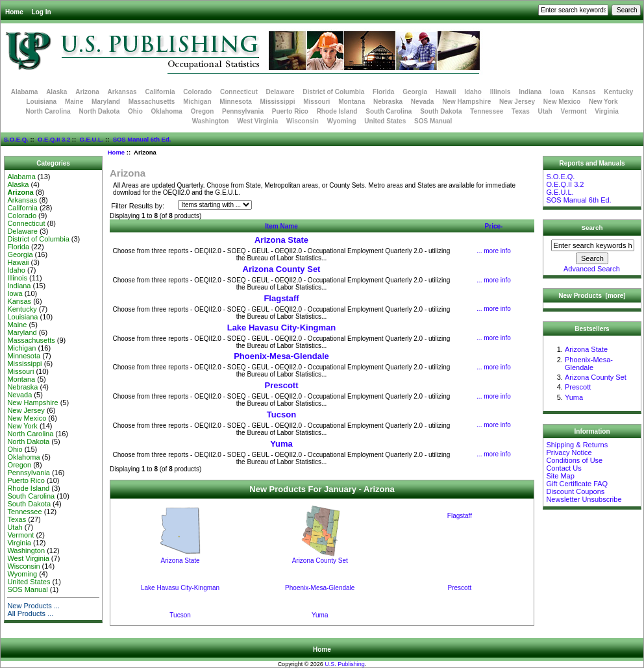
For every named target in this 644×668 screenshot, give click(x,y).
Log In (42, 12)
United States (385, 121)
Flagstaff (281, 298)
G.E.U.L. (91, 139)
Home (14, 12)
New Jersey (517, 102)
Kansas (584, 92)
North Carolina (48, 111)
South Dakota (441, 111)
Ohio (135, 111)
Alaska (56, 92)
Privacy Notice (569, 452)
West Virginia (257, 121)
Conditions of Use (574, 460)
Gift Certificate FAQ (577, 484)
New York (603, 102)
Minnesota (235, 102)
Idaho (473, 92)
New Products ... (33, 606)
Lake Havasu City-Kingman (282, 328)
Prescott (281, 385)
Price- (494, 226)
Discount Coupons (575, 491)
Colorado (197, 92)
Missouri (316, 102)
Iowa (557, 92)
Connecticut (239, 92)
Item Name (281, 226)
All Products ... (30, 613)
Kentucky (618, 92)
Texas (521, 111)
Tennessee (487, 111)
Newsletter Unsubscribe (584, 499)
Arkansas (122, 92)
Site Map (560, 476)
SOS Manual (433, 121)
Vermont (574, 111)
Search (592, 228)
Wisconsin (303, 121)
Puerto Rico (290, 111)
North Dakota (99, 111)
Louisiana (41, 102)
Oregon (203, 111)
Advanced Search (592, 269)
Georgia (415, 92)
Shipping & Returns (577, 445)
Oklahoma (167, 111)
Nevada (423, 102)
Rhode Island (337, 111)
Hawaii (446, 92)
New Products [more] (592, 296)
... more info (494, 251)
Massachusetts (152, 102)
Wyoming (342, 121)
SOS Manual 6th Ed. (142, 139)
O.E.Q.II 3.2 (54, 139)
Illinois (501, 92)
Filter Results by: (138, 206)
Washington (211, 121)
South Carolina (389, 111)
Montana (352, 102)
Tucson (281, 414)
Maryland (106, 102)
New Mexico (562, 102)
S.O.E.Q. (16, 139)
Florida (383, 92)
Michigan (197, 102)
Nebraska (388, 102)
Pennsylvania (243, 111)
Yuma (281, 444)
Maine (74, 102)
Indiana (530, 92)
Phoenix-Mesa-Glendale (281, 356)
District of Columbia (333, 92)
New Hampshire (466, 102)
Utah (545, 111)
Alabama (25, 92)
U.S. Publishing (345, 664)
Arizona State (281, 240)
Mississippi (278, 102)
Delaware (280, 92)
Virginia (607, 111)
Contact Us (563, 468)
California (160, 92)
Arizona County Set (282, 269)
